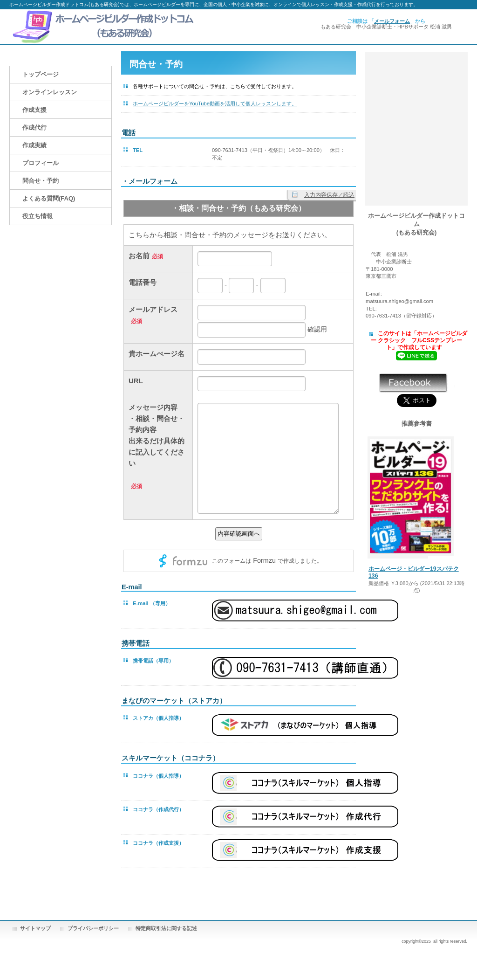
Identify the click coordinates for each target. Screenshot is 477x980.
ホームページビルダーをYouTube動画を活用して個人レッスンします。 (215, 104)
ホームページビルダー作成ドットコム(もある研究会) (102, 27)
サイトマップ (35, 928)
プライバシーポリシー (93, 928)
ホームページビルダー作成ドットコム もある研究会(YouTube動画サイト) (416, 110)
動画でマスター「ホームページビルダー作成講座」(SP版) (416, 73)
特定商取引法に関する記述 (166, 928)
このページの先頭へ (327, 892)
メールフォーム (392, 21)
